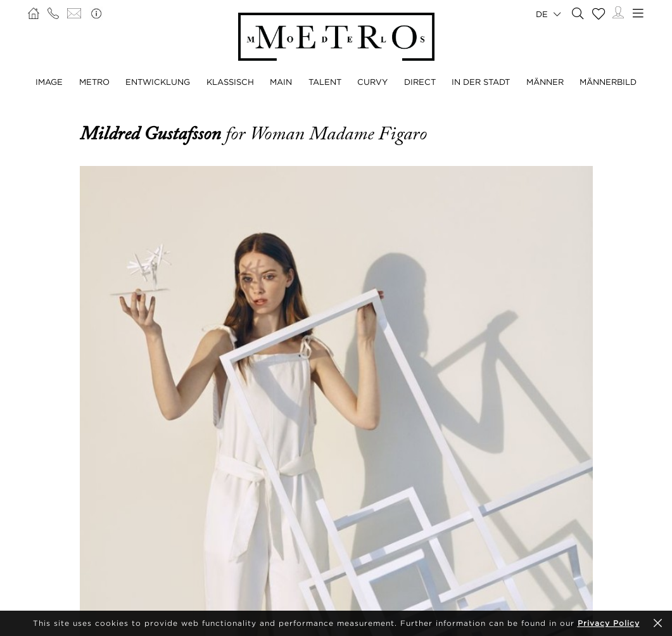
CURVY (372, 82)
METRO (94, 82)
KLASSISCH (230, 82)
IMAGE (49, 82)
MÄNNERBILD (608, 82)
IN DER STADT (481, 82)
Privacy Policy (609, 623)
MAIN (281, 82)
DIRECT (420, 82)
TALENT (325, 82)
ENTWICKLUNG (158, 82)
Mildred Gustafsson (153, 134)
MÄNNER (545, 82)
